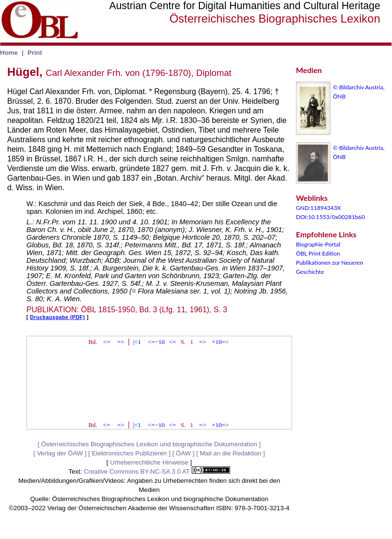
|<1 (137, 342)
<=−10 (156, 342)
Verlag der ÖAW (60, 453)
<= (107, 342)
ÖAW (183, 453)
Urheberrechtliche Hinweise (149, 462)
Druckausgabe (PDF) (58, 317)
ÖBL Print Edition (318, 253)
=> (121, 342)
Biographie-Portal (318, 244)
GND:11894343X (318, 208)
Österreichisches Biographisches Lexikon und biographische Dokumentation (149, 444)
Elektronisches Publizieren (129, 453)
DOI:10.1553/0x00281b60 (331, 217)
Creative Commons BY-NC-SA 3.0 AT (157, 472)
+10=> (220, 342)
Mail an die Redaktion (231, 453)
